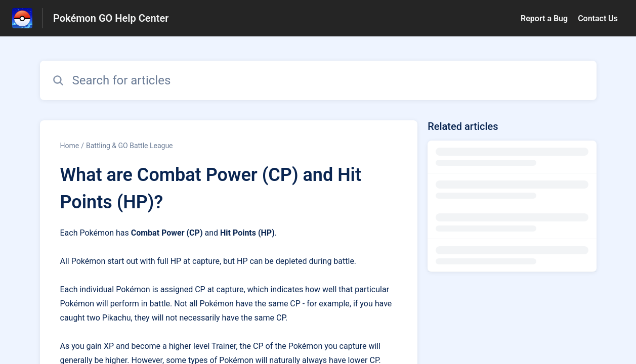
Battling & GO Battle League (130, 146)
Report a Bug (544, 18)
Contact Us (598, 18)
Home (70, 146)
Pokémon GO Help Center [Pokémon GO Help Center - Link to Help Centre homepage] (111, 18)
